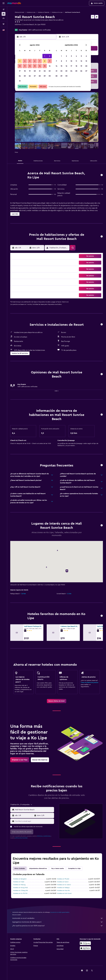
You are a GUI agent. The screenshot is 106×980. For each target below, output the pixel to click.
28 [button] (40, 76)
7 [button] (40, 61)
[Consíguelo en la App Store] (85, 948)
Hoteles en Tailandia (43, 12)
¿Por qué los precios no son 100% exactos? (58, 926)
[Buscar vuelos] (4, 10)
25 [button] (25, 76)
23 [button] (50, 71)
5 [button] (30, 61)
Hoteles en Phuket (63, 879)
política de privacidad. (21, 838)
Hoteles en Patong (19, 885)
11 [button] (25, 66)
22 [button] (45, 71)
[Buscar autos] (4, 18)
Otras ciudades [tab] (20, 869)
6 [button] (35, 61)
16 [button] (50, 66)
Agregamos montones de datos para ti (58, 922)
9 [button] (50, 61)
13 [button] (35, 66)
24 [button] (20, 76)
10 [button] (20, 66)
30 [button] (50, 76)
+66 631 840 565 (21, 27)
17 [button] (20, 71)
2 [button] (50, 56)
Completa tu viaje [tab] (74, 869)
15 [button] (45, 66)
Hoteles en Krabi (19, 882)
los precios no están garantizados (60, 912)
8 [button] (45, 61)
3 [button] (20, 61)
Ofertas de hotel (19, 12)
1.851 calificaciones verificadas (39, 30)
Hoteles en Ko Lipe (57, 12)
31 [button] (20, 81)
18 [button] (25, 71)
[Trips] (4, 24)
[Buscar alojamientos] (4, 14)
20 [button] (35, 71)
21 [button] (40, 71)
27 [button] (35, 76)
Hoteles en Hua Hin (63, 891)
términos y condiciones (44, 836)
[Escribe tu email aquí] (34, 821)
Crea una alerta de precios (89, 683)
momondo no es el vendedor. (58, 918)
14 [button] (40, 66)
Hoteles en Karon (63, 882)
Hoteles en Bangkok (20, 879)
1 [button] (45, 56)
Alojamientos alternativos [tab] (38, 869)
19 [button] (30, 71)
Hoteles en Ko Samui (64, 885)
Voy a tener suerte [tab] (58, 869)
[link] (57, 701)
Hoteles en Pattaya (63, 888)
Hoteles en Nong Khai (20, 888)
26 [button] (30, 76)
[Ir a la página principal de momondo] (14, 3)
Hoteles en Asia (31, 12)
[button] (4, 3)
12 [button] (30, 66)
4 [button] (25, 61)
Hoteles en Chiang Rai (20, 891)
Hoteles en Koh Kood (64, 893)
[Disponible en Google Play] (85, 943)
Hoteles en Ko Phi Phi (20, 893)
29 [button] (45, 76)
